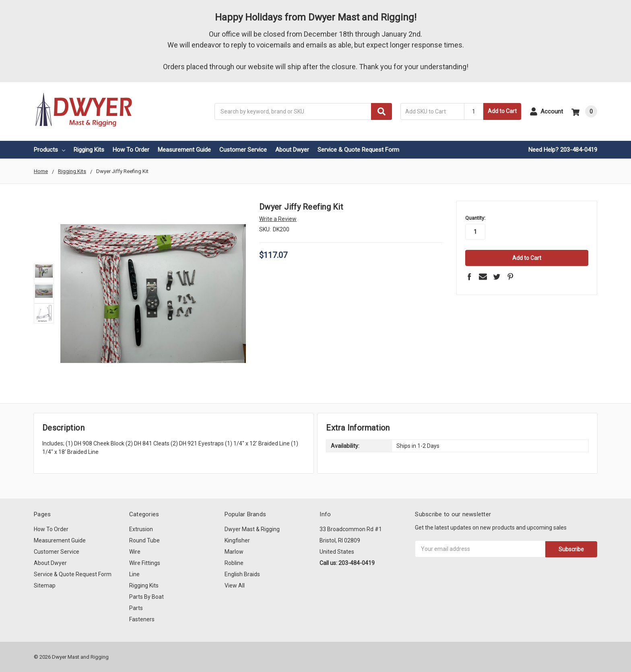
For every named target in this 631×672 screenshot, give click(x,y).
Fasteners (142, 619)
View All (235, 585)
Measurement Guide (184, 150)
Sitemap (45, 585)
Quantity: (475, 218)
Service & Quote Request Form (358, 150)
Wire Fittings (145, 563)
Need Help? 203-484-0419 (563, 150)
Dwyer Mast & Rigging (252, 529)
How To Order (131, 150)
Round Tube (144, 540)
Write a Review (278, 219)
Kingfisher (237, 540)
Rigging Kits (89, 150)
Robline (234, 563)
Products (49, 150)
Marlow (234, 552)
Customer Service (243, 150)
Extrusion (141, 529)
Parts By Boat (146, 597)
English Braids (242, 574)
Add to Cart (502, 111)
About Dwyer (292, 150)
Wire (135, 552)
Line (134, 574)
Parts (136, 608)
